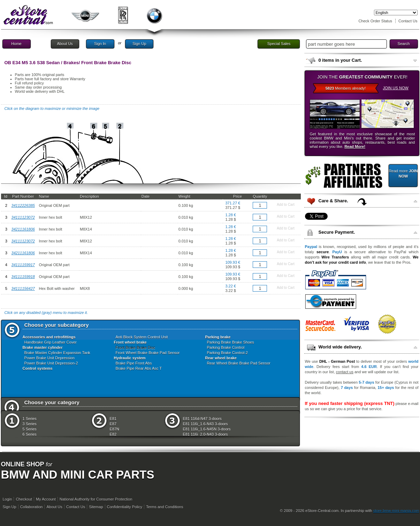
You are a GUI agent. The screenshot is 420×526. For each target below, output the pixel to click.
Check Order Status (375, 21)
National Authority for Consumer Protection (96, 499)
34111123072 (23, 217)
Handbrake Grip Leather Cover (51, 342)
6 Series (30, 434)
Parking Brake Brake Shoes (231, 342)
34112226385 (23, 205)
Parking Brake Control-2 (227, 353)
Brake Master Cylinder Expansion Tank (57, 353)
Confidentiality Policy (125, 507)
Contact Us (408, 21)
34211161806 (23, 229)
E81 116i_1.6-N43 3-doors (205, 424)
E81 (113, 419)
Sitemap (96, 507)
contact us (345, 372)
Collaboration (32, 507)
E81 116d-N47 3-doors (202, 419)
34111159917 (23, 265)
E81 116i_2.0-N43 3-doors (205, 434)
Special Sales (279, 44)
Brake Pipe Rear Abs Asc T (139, 368)
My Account (46, 499)
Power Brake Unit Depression (49, 358)
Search (404, 44)
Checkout (24, 499)
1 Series (30, 419)
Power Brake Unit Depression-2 (51, 363)
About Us (65, 44)
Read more (403, 174)
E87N (115, 429)
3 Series (30, 424)
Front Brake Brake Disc (136, 347)
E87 (113, 424)
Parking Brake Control (226, 347)
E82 (113, 434)
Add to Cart (286, 205)
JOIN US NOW (396, 88)
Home (16, 44)
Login (7, 499)
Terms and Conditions (165, 507)
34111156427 (23, 288)
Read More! (355, 146)
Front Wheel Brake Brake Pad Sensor (148, 353)
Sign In (100, 44)
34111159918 (23, 277)
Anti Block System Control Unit (142, 337)
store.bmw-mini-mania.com (396, 511)
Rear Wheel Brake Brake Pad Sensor (239, 363)
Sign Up (139, 44)
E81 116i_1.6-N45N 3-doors (207, 429)
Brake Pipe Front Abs (134, 363)
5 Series (30, 429)
